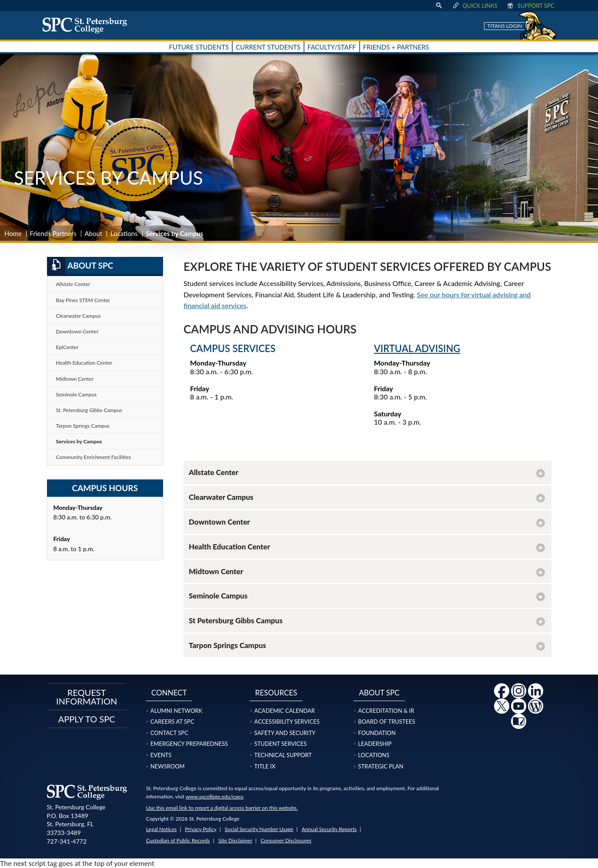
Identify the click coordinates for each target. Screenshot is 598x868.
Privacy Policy (200, 829)
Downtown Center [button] (219, 522)
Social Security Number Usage (259, 829)
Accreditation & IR (386, 711)
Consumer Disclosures (286, 840)
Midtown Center (75, 379)
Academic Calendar (285, 711)
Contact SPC (169, 733)
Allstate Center (73, 284)
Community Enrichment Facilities (94, 457)
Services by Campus (79, 441)
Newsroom (168, 766)
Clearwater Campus (79, 316)
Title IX (265, 766)
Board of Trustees (386, 722)
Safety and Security (285, 733)
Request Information (87, 697)
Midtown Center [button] (216, 571)
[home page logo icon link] (88, 25)
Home (13, 233)
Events (161, 755)
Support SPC (530, 6)
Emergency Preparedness (189, 744)
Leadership (375, 744)
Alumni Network (176, 711)
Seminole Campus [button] (218, 596)
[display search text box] (439, 6)
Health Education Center (84, 363)
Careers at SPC (172, 722)
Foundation (377, 733)
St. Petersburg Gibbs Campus (89, 410)
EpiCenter (67, 347)
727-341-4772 (67, 841)
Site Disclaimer (235, 840)
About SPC (80, 266)
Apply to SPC (87, 719)
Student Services (281, 744)
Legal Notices (161, 829)
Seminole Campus (77, 394)
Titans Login (504, 26)
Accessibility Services (287, 722)
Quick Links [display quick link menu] (474, 6)
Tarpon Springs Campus (83, 426)
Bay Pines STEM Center (83, 300)
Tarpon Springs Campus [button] (227, 645)
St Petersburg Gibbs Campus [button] (236, 620)
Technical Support (283, 755)
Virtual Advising (417, 348)
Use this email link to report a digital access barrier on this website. (222, 808)
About (93, 233)
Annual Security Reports (329, 829)
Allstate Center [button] (214, 472)
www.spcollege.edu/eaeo (215, 796)
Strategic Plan (381, 766)
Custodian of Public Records (178, 840)
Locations (124, 233)
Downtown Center (77, 331)
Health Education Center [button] (229, 547)
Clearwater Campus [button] (221, 497)
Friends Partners (53, 233)
